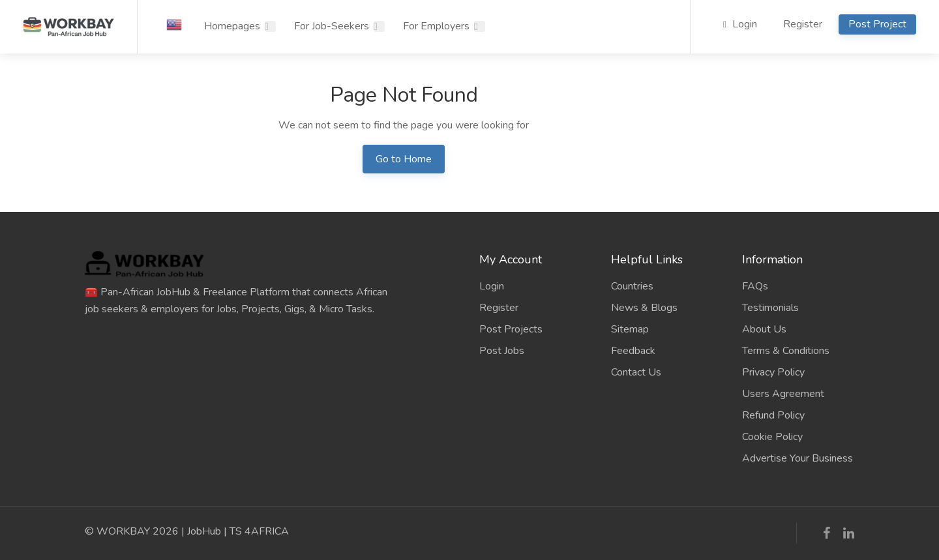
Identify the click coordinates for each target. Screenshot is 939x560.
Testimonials (770, 308)
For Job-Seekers (332, 26)
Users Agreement (783, 394)
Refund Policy (773, 415)
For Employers (436, 26)
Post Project (877, 24)
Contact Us (636, 372)
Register (803, 24)
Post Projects (511, 329)
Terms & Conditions (786, 351)
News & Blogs (644, 308)
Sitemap (630, 329)
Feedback (633, 351)
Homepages (232, 26)
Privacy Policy (773, 372)
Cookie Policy (772, 437)
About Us (764, 329)
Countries (632, 286)
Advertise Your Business (797, 458)
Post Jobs (502, 351)
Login (740, 24)
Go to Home (404, 159)
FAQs (755, 286)
